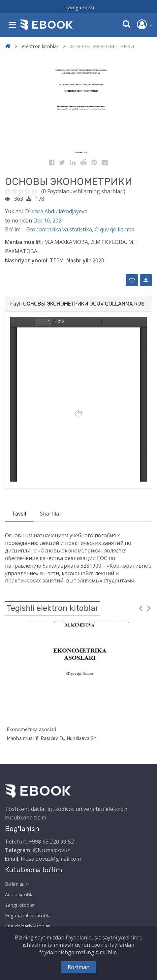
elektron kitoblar (40, 46)
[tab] (78, 304)
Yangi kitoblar (20, 905)
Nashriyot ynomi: (27, 260)
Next (149, 608)
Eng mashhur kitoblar (29, 915)
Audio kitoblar (20, 894)
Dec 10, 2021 (49, 221)
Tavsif (19, 514)
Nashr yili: (79, 260)
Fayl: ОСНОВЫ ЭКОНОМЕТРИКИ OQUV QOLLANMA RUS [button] (77, 304)
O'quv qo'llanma (114, 229)
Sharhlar (51, 514)
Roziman (78, 967)
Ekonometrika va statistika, (60, 229)
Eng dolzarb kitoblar (28, 926)
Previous (141, 608)
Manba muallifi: (24, 242)
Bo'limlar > (17, 884)
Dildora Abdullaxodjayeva (56, 211)
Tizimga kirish (79, 7)
